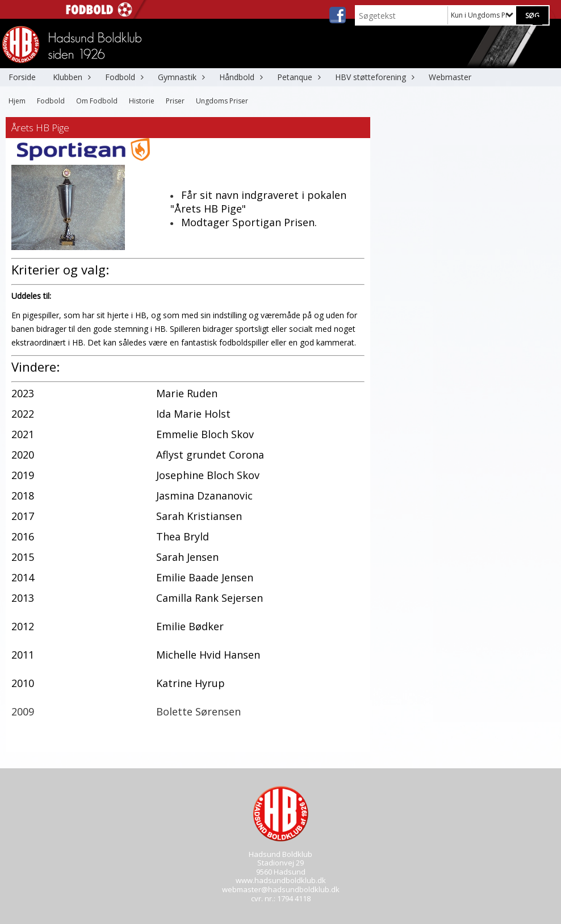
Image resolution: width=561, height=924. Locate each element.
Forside (22, 77)
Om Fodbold (97, 101)
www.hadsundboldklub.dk (281, 880)
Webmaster (450, 77)
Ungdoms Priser (222, 101)
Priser (175, 101)
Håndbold (240, 77)
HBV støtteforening (373, 77)
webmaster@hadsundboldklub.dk (281, 889)
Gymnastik (180, 77)
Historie (142, 101)
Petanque (298, 77)
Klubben (70, 77)
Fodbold (123, 77)
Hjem (17, 101)
